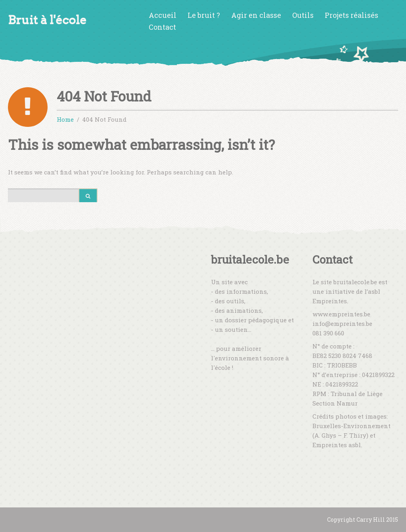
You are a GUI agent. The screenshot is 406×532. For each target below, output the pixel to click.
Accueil (163, 15)
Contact (162, 27)
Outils (303, 15)
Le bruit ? (204, 15)
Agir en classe (256, 15)
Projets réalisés (351, 15)
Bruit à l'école (47, 20)
